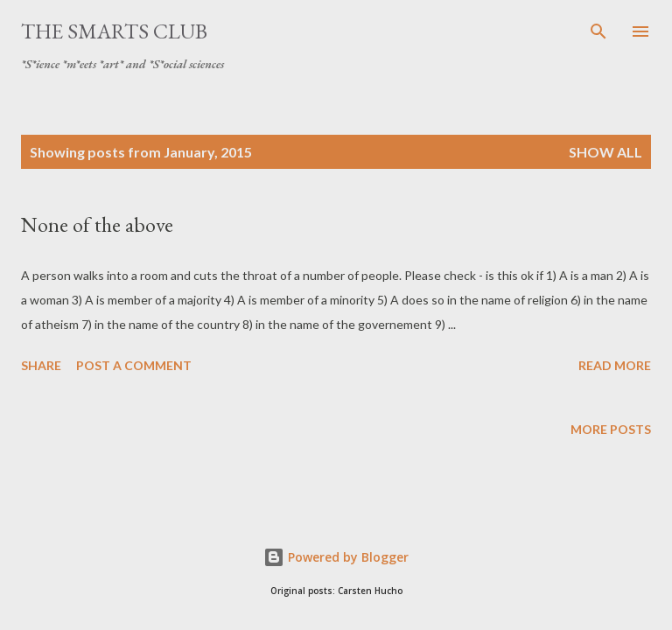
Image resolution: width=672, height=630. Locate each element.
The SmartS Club (114, 31)
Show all (605, 152)
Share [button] (41, 365)
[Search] (598, 31)
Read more (615, 365)
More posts (611, 429)
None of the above (97, 224)
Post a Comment (134, 365)
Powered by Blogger (336, 557)
